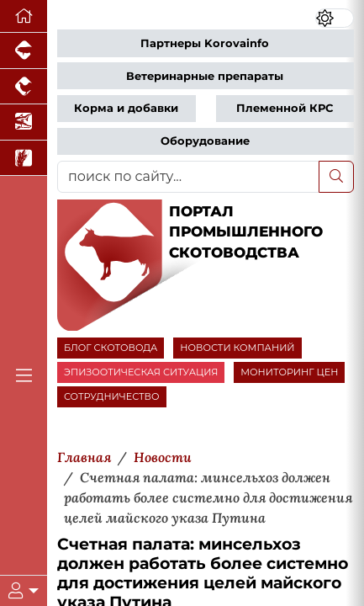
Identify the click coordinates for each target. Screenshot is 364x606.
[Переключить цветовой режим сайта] (335, 18)
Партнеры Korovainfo (205, 43)
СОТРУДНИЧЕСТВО (112, 396)
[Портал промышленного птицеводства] (24, 87)
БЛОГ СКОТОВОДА (111, 348)
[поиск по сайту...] (188, 177)
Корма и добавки (126, 108)
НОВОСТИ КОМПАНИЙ (237, 348)
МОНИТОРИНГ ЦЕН (289, 372)
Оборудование (205, 141)
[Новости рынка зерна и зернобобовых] (24, 159)
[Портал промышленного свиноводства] (24, 51)
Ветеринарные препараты (205, 76)
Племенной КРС (285, 108)
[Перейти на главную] (24, 16)
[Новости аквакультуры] (24, 122)
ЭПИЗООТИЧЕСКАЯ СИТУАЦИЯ (141, 372)
